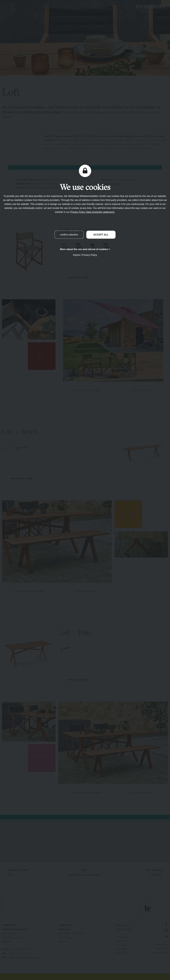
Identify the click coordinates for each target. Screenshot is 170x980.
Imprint (77, 255)
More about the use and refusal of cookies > (85, 249)
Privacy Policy (90, 255)
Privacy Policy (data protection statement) (92, 212)
